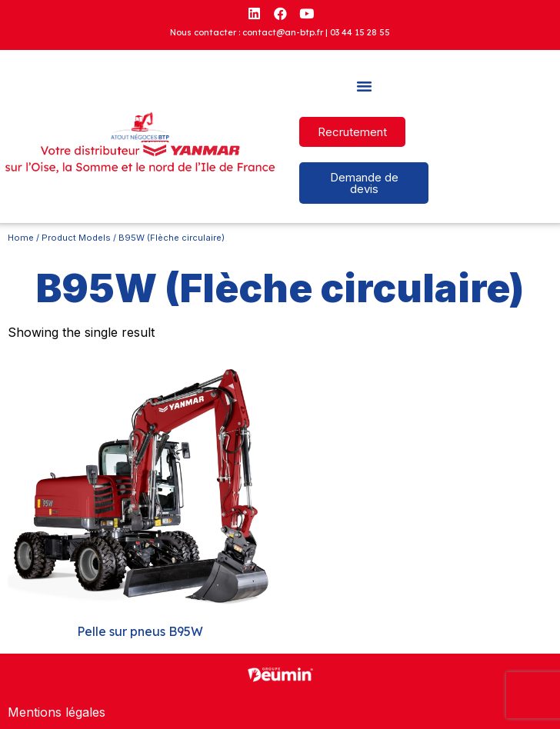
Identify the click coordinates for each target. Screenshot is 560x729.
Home (21, 238)
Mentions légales (57, 712)
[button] (364, 86)
